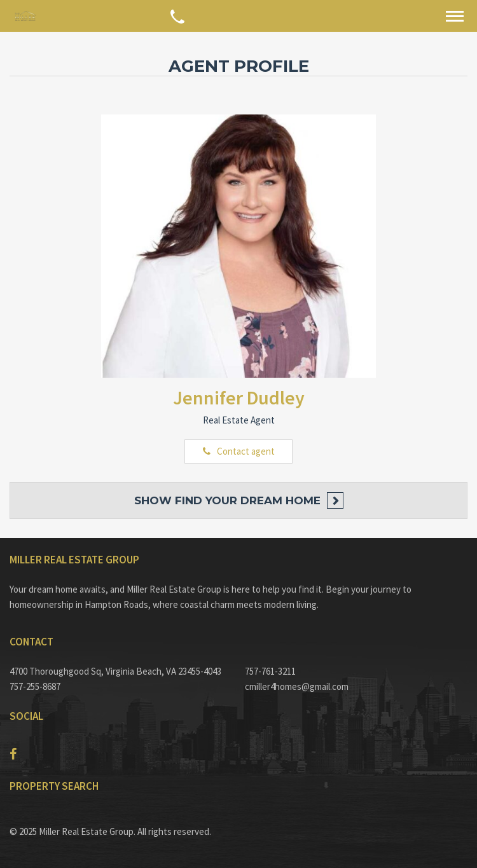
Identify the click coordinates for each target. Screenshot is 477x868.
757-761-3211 (270, 671)
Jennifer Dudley (239, 397)
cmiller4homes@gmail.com (297, 686)
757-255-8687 (35, 686)
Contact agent (246, 451)
